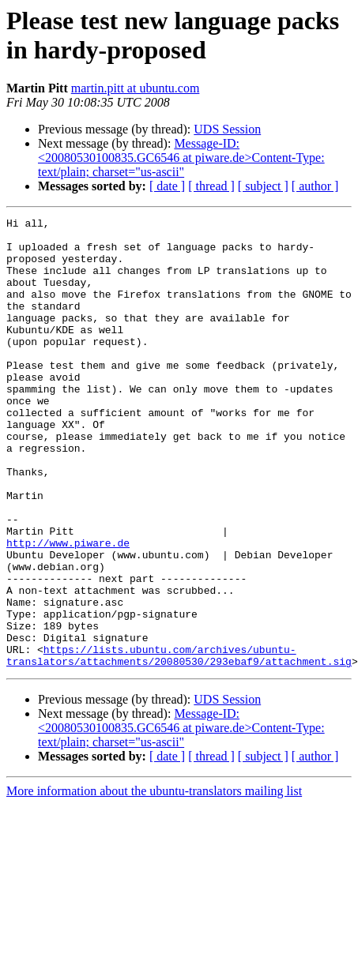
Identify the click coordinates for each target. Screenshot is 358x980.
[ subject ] (263, 186)
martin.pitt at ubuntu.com (136, 88)
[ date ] (167, 186)
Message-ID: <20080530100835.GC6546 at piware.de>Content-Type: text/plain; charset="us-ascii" (181, 158)
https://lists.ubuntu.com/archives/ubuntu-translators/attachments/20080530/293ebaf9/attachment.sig (179, 744)
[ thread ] (211, 186)
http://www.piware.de (68, 609)
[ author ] (315, 186)
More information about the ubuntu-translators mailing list (154, 881)
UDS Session (227, 129)
